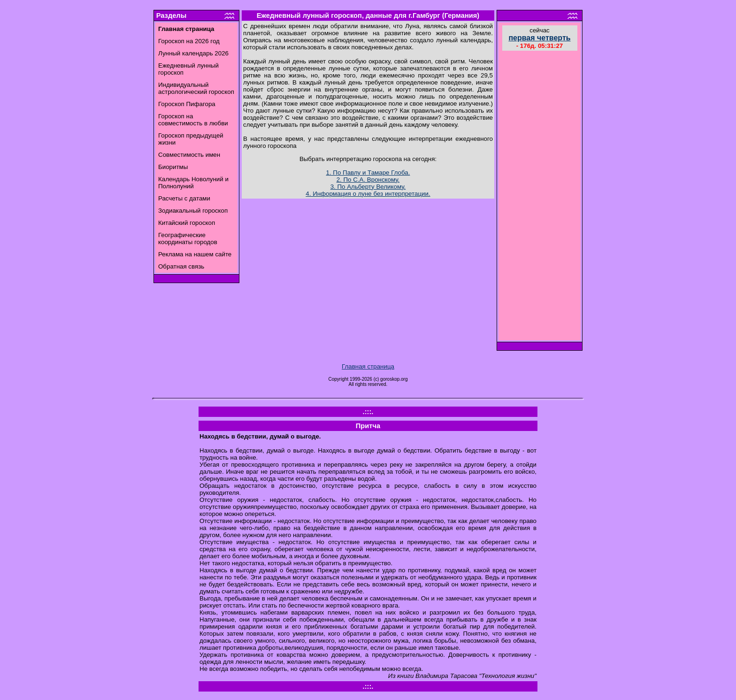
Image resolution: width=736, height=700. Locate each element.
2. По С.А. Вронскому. (368, 180)
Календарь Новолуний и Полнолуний (193, 183)
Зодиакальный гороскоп (193, 211)
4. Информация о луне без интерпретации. (368, 194)
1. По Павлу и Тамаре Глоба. (368, 173)
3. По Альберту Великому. (368, 187)
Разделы (171, 15)
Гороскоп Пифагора (187, 104)
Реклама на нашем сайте (195, 254)
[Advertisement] (540, 197)
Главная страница (368, 366)
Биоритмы (173, 167)
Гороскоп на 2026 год (189, 41)
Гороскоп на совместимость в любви (193, 120)
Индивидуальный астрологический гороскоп (196, 88)
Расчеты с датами (184, 198)
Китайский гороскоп (187, 223)
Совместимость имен (189, 155)
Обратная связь (181, 266)
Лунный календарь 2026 (193, 53)
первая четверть (539, 38)
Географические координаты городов (188, 238)
